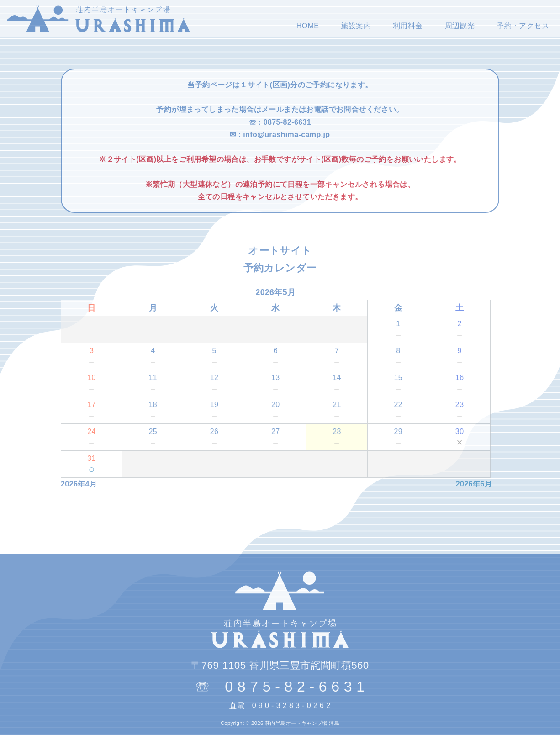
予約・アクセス (523, 26)
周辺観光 (460, 26)
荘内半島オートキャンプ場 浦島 (302, 723)
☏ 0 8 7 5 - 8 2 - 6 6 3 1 (280, 687)
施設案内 (356, 26)
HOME (308, 26)
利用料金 (408, 26)
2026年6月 (474, 484)
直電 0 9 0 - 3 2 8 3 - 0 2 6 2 (280, 706)
